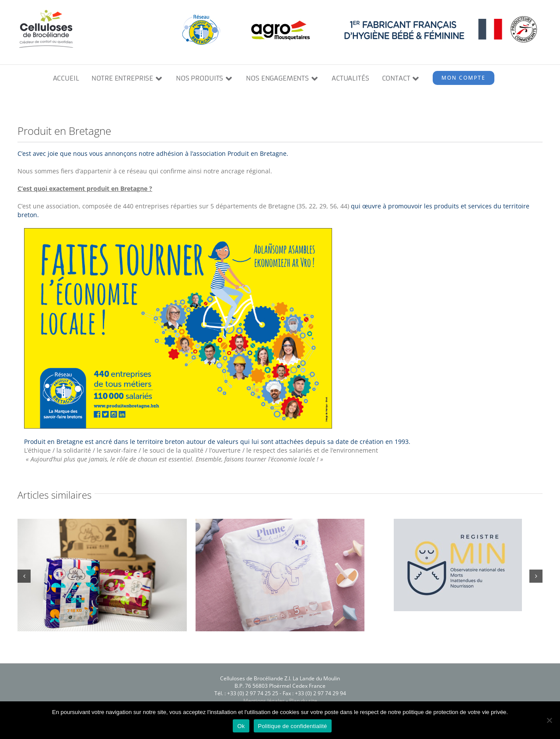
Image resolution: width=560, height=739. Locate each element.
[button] (24, 576)
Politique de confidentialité (293, 726)
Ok (241, 726)
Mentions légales (264, 701)
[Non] (549, 720)
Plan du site (303, 701)
